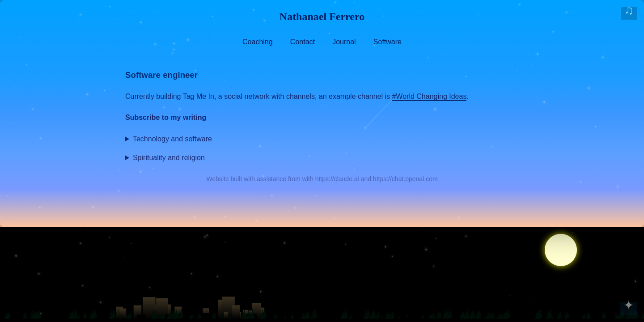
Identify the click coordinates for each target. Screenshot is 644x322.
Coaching (258, 42)
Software (388, 42)
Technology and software (172, 139)
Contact (303, 42)
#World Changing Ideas (429, 96)
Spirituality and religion (169, 158)
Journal (344, 42)
